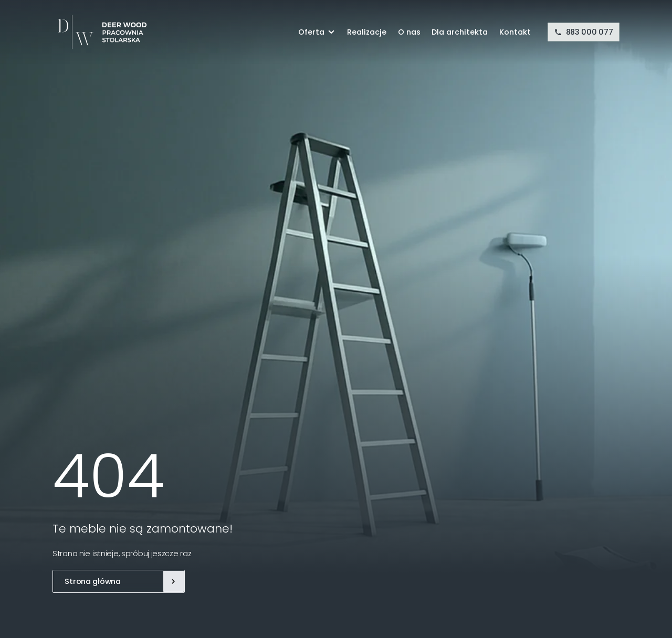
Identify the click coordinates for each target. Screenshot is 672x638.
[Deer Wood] (100, 32)
